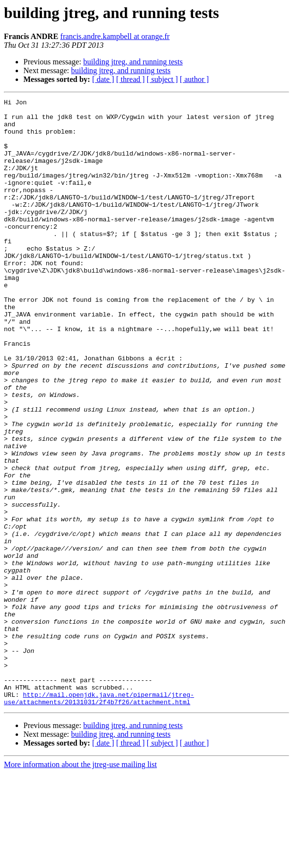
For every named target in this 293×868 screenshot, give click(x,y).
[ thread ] (130, 79)
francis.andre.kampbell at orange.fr (115, 36)
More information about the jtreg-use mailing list (80, 859)
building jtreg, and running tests (133, 62)
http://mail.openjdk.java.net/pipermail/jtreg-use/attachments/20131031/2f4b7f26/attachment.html (99, 792)
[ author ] (195, 79)
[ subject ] (162, 79)
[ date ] (103, 79)
